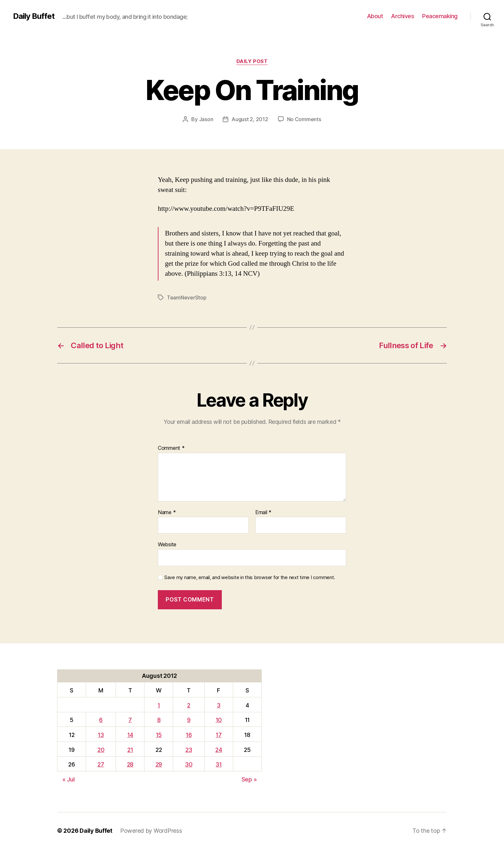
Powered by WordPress (151, 831)
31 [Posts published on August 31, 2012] (219, 764)
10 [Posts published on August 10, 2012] (219, 720)
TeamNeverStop (187, 298)
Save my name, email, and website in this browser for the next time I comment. (250, 577)
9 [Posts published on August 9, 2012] (189, 720)
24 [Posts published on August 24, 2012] (219, 750)
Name (167, 513)
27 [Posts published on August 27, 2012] (101, 764)
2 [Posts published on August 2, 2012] (189, 705)
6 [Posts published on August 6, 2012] (101, 720)
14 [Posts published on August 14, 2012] (130, 735)
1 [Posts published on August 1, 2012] (159, 705)
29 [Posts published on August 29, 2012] (159, 764)
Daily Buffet (34, 16)
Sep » (249, 779)
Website (167, 544)
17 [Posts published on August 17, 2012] (219, 735)
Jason (206, 119)
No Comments (304, 119)
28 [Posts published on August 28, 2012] (130, 764)
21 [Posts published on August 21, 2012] (130, 750)
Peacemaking (440, 16)
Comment (171, 448)
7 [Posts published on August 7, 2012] (130, 720)
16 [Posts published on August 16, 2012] (189, 735)
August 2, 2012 (250, 119)
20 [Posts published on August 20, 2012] (101, 750)
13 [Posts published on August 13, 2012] (101, 735)
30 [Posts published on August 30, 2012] (189, 764)
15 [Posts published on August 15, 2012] (159, 735)
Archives (403, 16)
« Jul (69, 779)
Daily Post (252, 61)
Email (263, 513)
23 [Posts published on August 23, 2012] (189, 750)
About (375, 16)
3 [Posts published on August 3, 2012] (219, 705)
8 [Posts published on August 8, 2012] (159, 720)
